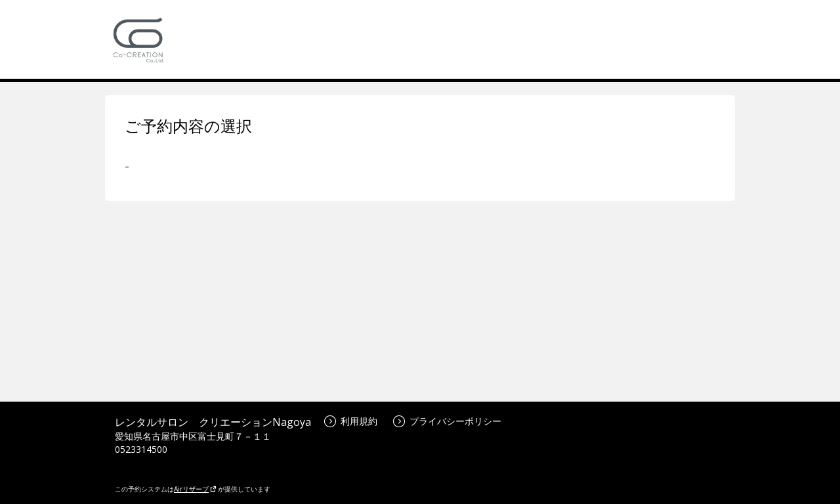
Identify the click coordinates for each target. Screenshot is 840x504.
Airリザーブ (195, 489)
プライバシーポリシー (447, 421)
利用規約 (351, 421)
